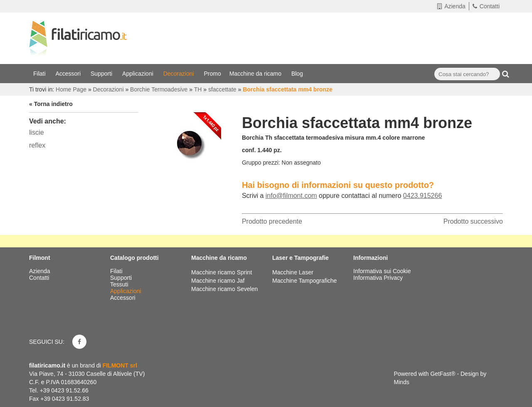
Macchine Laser (293, 272)
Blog (298, 74)
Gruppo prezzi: (261, 163)
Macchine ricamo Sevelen (224, 289)
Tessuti (120, 284)
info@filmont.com (291, 196)
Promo (213, 74)
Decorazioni (180, 74)
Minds (402, 382)
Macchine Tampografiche (304, 281)
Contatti (486, 6)
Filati (40, 74)
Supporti (102, 74)
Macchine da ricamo (256, 74)
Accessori (69, 74)
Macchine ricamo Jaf (218, 281)
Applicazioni (139, 74)
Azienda (451, 6)
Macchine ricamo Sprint (222, 272)
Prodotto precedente (272, 221)
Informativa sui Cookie (382, 271)
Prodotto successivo (473, 221)
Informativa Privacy (378, 278)
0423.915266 (422, 196)
